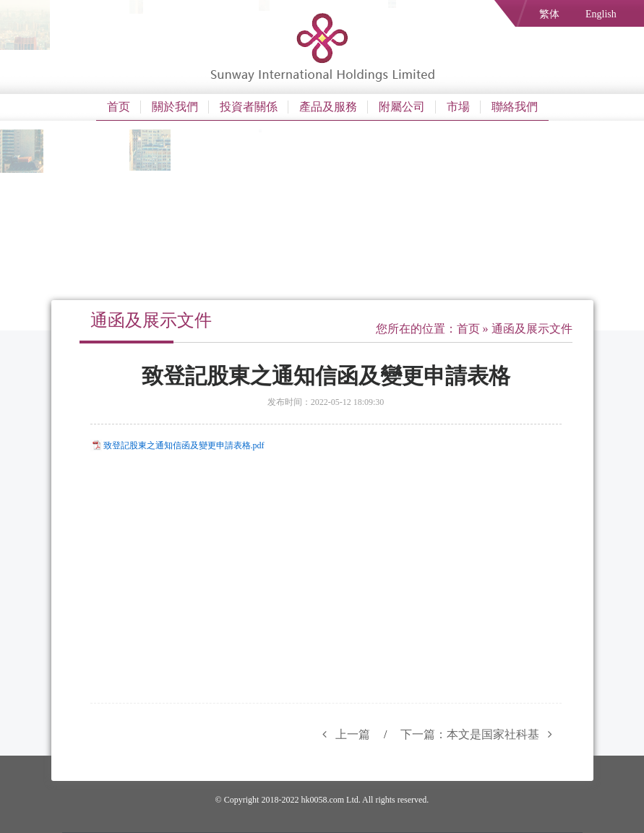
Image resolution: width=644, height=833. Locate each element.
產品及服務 (328, 107)
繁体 (549, 14)
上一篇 (342, 734)
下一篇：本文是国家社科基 (481, 734)
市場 (458, 107)
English (601, 14)
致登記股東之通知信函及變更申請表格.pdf (184, 445)
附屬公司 (402, 107)
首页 (119, 107)
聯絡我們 (515, 107)
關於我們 (175, 107)
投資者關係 (249, 107)
